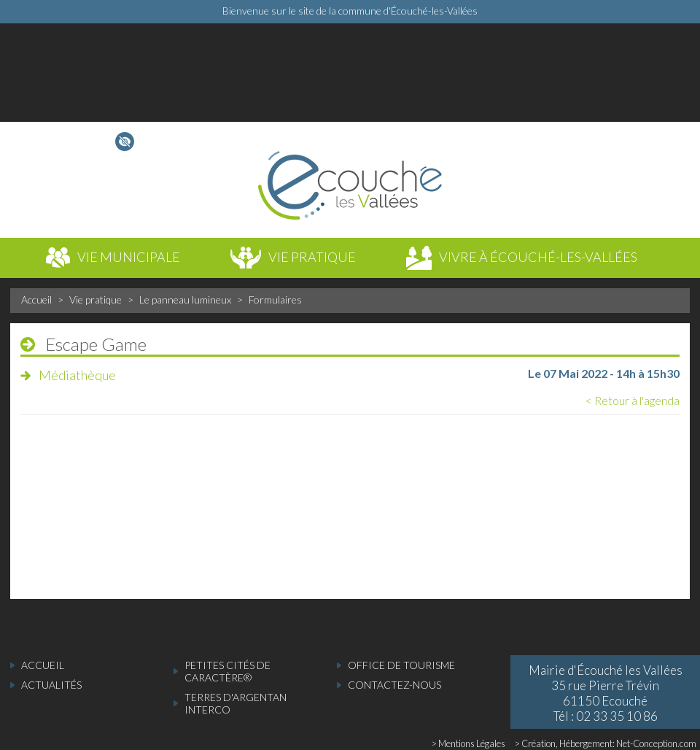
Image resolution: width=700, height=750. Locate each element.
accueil (43, 665)
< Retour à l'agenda (633, 400)
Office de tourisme (401, 665)
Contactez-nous (394, 685)
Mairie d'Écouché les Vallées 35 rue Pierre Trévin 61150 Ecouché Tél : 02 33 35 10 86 (606, 693)
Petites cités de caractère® (227, 671)
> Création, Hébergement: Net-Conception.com (606, 743)
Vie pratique (96, 299)
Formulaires (275, 299)
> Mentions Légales (468, 743)
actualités (51, 685)
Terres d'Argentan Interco (236, 703)
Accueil (36, 299)
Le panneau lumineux (185, 299)
